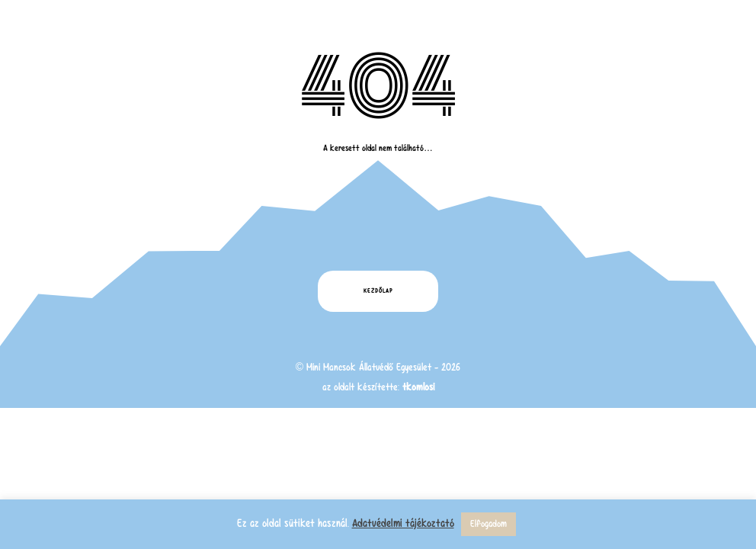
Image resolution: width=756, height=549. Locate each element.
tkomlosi (418, 387)
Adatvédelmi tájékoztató (403, 523)
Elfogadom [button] (489, 524)
